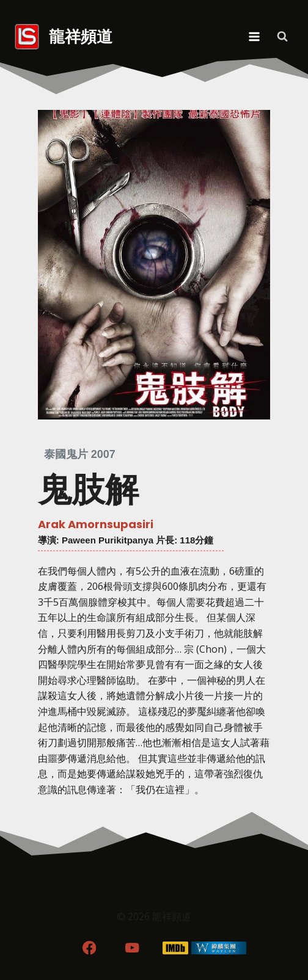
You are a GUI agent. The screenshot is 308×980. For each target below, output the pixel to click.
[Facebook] (89, 948)
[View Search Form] (282, 37)
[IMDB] (176, 948)
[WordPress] (219, 948)
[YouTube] (132, 948)
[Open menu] (254, 36)
